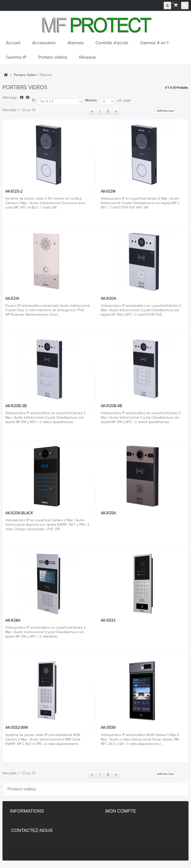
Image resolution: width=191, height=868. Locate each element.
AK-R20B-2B (16, 406)
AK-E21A (12, 299)
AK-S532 (108, 621)
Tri (34, 100)
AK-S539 (108, 728)
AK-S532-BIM (16, 728)
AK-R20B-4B (111, 406)
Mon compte (121, 811)
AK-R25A (108, 513)
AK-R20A (108, 299)
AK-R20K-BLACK (19, 513)
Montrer (91, 100)
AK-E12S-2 (14, 192)
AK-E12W (108, 192)
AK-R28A (13, 621)
